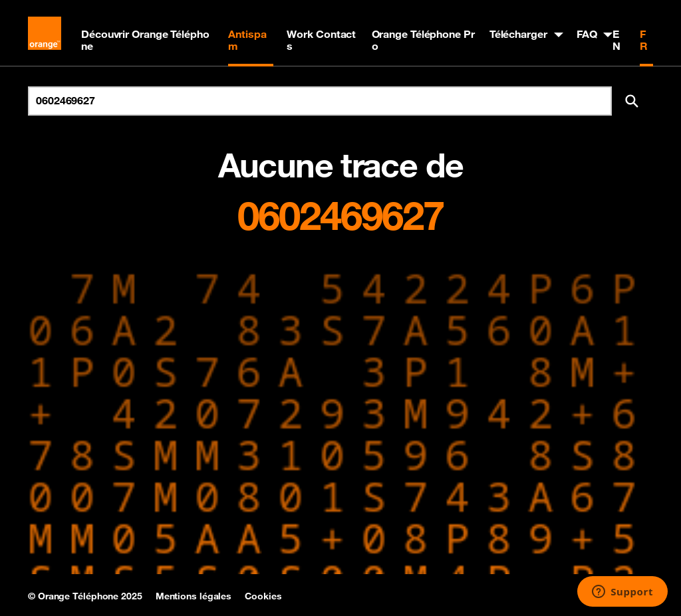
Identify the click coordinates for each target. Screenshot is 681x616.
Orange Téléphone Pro (423, 40)
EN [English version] (616, 40)
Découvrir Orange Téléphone (145, 40)
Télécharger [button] (518, 34)
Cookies (263, 596)
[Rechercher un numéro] (320, 101)
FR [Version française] (644, 40)
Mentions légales (194, 596)
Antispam (247, 40)
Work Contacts (321, 40)
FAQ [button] (587, 34)
